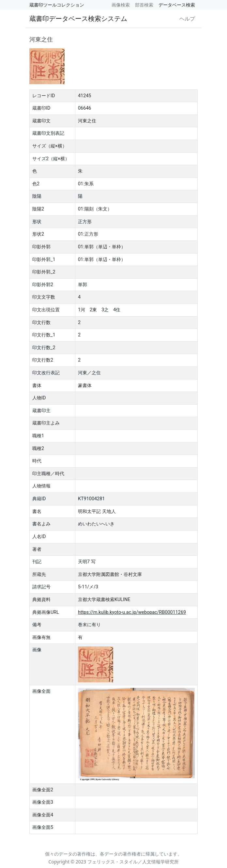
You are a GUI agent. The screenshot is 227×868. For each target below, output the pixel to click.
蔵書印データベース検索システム (78, 18)
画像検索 (121, 5)
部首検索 (144, 5)
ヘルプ (187, 19)
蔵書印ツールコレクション (57, 5)
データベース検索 (177, 5)
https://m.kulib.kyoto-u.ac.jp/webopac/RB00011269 (132, 612)
